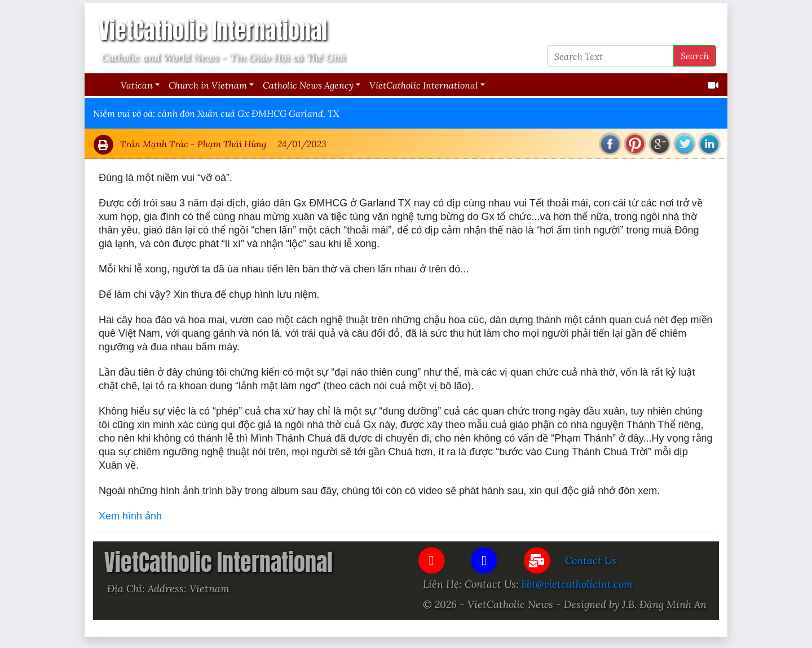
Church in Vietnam (208, 85)
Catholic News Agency (308, 85)
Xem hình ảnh (130, 516)
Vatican (137, 85)
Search (695, 56)
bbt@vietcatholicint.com (577, 584)
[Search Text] (610, 56)
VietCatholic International (424, 85)
